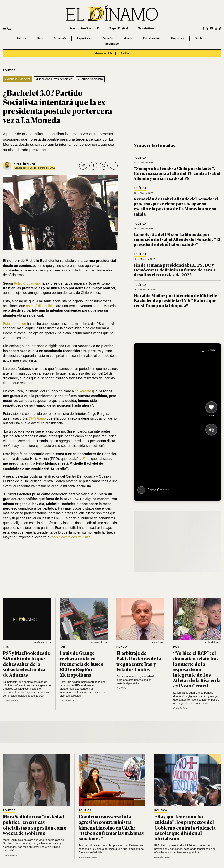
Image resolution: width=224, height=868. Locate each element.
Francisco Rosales (88, 857)
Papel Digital (119, 28)
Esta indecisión (14, 324)
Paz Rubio (122, 688)
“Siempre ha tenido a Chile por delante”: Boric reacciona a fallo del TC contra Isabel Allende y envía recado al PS (177, 173)
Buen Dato (112, 44)
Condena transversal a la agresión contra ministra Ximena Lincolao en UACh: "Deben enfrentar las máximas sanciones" (111, 827)
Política (22, 38)
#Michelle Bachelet (17, 79)
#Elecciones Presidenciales (54, 79)
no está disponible (40, 306)
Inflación (124, 53)
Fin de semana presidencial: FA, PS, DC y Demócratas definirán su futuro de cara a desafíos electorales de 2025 (175, 270)
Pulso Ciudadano (27, 283)
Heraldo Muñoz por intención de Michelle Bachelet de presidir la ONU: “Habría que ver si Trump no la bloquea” (175, 300)
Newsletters (146, 28)
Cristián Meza (24, 164)
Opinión (108, 38)
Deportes (178, 38)
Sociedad (201, 38)
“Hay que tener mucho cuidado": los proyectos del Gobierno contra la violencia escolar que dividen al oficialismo (185, 827)
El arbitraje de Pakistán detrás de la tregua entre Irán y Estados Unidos (139, 661)
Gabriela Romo (11, 701)
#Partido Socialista (90, 79)
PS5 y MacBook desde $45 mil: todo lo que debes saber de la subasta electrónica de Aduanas (27, 664)
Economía (60, 38)
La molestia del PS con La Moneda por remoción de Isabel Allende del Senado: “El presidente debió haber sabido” (177, 239)
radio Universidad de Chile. (71, 537)
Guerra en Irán (104, 53)
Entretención (152, 38)
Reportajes (84, 38)
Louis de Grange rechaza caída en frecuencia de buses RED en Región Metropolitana (81, 664)
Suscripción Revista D (84, 28)
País (40, 38)
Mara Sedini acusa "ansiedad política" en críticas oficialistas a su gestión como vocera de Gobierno (35, 825)
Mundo (128, 38)
